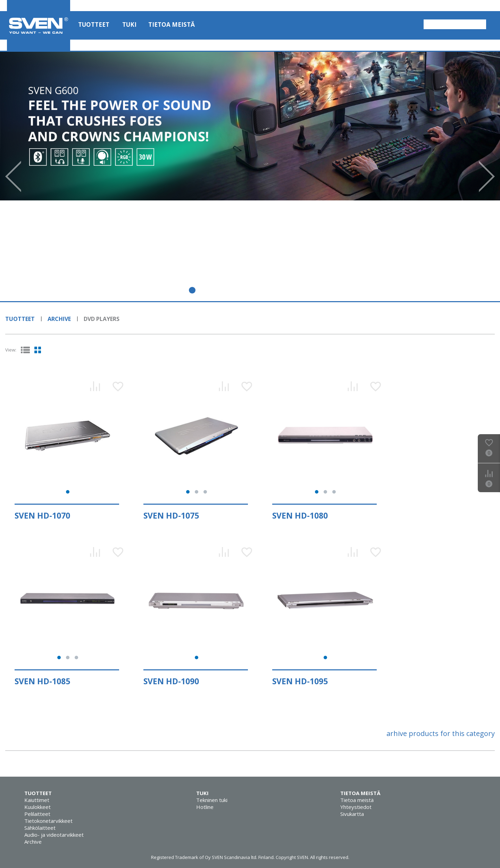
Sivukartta (352, 814)
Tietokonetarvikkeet (48, 821)
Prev (13, 176)
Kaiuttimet (37, 800)
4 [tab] (222, 290)
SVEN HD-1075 (171, 515)
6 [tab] (252, 290)
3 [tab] (207, 290)
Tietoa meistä (172, 24)
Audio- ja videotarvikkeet (54, 835)
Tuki (129, 24)
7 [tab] (267, 290)
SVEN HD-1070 (42, 515)
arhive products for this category (441, 733)
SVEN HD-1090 (171, 681)
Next (487, 176)
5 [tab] (237, 290)
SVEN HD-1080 (300, 515)
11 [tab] (327, 290)
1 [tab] (177, 290)
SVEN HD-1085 (42, 681)
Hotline (205, 807)
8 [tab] (282, 290)
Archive (59, 319)
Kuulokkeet (37, 807)
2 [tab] (192, 290)
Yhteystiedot (356, 807)
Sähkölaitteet (40, 828)
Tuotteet (94, 24)
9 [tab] (297, 290)
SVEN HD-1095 (300, 681)
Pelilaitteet (37, 814)
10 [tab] (312, 290)
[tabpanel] (250, 126)
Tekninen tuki (212, 800)
